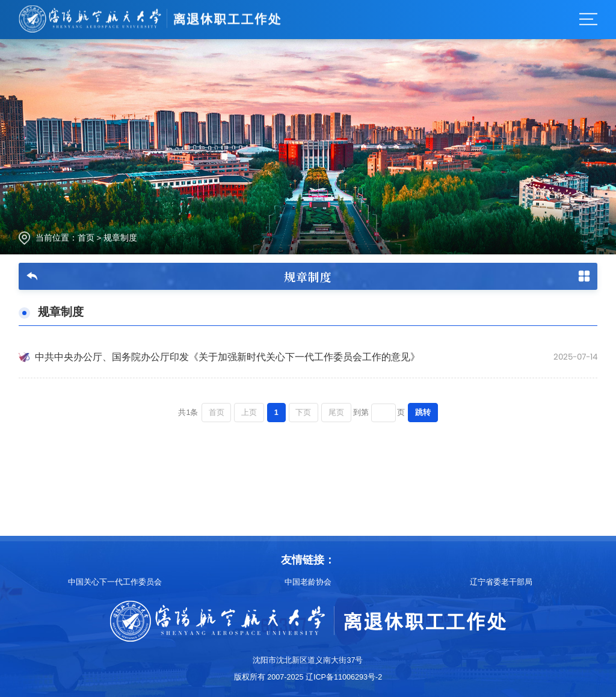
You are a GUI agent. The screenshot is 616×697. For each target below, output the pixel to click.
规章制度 (120, 238)
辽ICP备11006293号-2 (344, 677)
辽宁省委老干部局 (501, 582)
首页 (86, 238)
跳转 (423, 413)
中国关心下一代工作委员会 (115, 582)
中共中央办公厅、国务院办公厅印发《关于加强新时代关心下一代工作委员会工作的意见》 (227, 357)
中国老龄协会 (308, 582)
